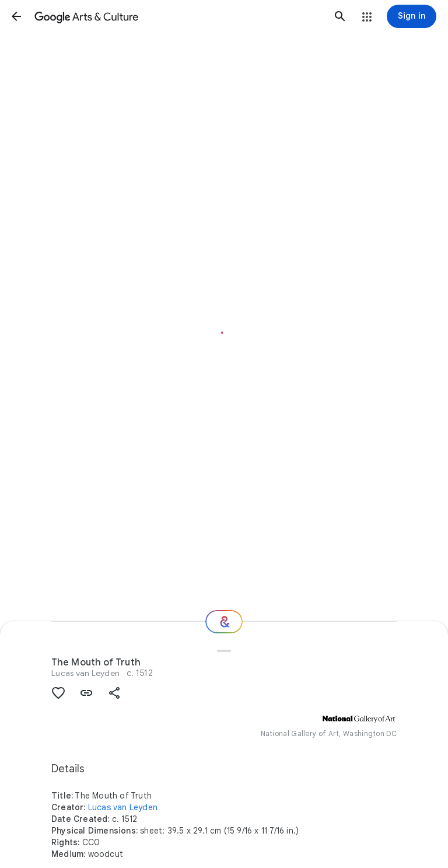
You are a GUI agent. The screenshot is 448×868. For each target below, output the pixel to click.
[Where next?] (224, 622)
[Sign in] (412, 16)
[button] (16, 16)
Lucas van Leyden (85, 673)
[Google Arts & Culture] (178, 16)
